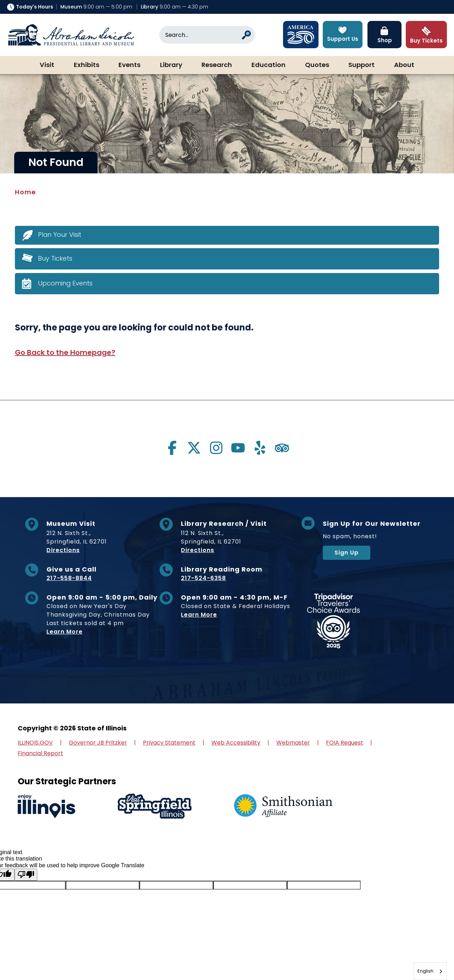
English (425, 971)
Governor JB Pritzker (98, 743)
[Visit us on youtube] (238, 448)
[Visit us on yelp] (260, 448)
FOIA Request (345, 743)
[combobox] (430, 971)
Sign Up (347, 553)
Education (268, 65)
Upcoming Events (65, 283)
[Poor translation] (26, 875)
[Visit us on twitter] (194, 448)
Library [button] (171, 65)
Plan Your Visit (60, 235)
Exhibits (87, 65)
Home (25, 192)
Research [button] (217, 65)
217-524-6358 (203, 578)
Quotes (317, 65)
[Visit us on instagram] (216, 448)
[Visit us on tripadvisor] (282, 448)
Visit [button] (47, 65)
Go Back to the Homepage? (65, 352)
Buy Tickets (55, 258)
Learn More (65, 632)
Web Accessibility (236, 743)
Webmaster (293, 743)
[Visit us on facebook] (172, 448)
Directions (63, 550)
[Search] (207, 35)
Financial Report (40, 753)
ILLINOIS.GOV (35, 743)
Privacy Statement (169, 743)
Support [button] (361, 65)
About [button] (404, 65)
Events (129, 65)
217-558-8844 (69, 578)
